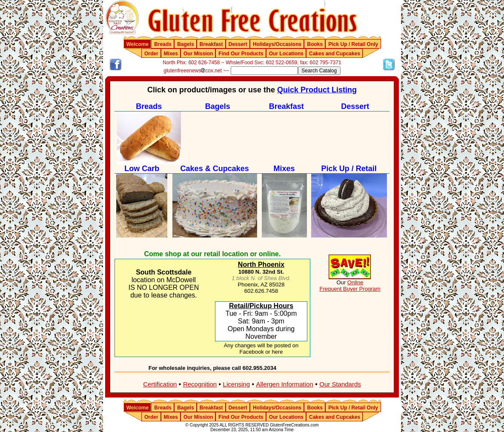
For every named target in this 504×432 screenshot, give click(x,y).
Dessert (238, 44)
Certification (160, 384)
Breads (163, 44)
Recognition (200, 384)
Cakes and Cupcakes (335, 54)
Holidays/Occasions (277, 44)
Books (315, 44)
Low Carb (142, 169)
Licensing (236, 384)
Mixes (171, 54)
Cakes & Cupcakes (215, 169)
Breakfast (211, 44)
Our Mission (198, 54)
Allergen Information (285, 384)
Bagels (185, 44)
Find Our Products (241, 54)
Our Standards (340, 384)
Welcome (137, 44)
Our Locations (286, 54)
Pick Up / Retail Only (354, 44)
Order (151, 54)
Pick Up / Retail (349, 169)
